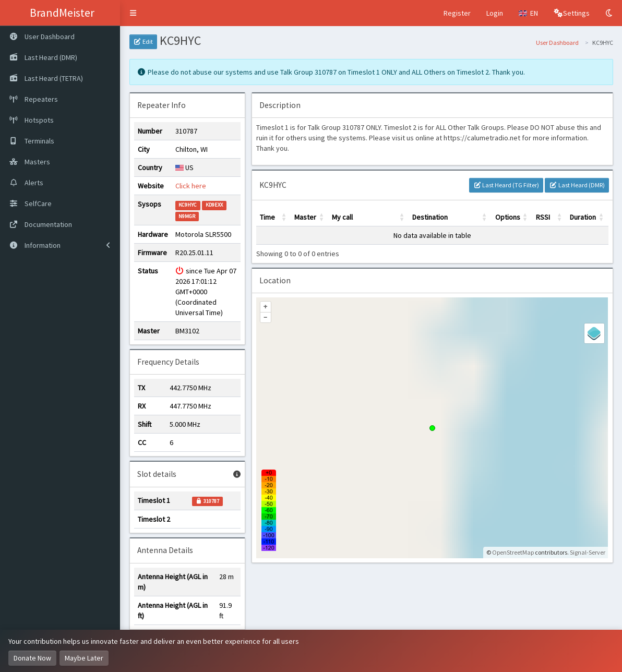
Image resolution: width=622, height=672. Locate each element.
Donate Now (32, 658)
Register (457, 13)
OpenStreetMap (513, 552)
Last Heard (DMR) (577, 185)
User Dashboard (557, 43)
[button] (133, 13)
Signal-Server (588, 552)
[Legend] (594, 333)
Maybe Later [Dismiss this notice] (84, 658)
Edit (143, 41)
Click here (191, 186)
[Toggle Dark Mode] (610, 13)
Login (495, 13)
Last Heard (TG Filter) (506, 185)
